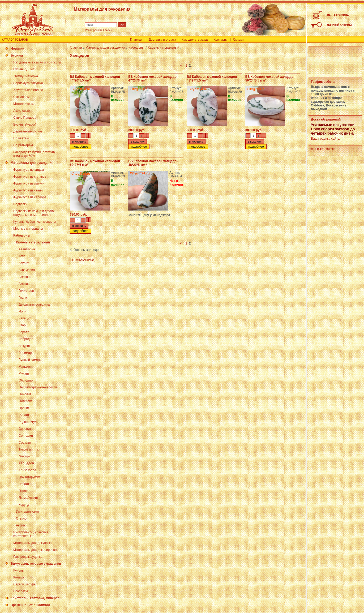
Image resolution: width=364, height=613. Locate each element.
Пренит (24, 408)
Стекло (21, 518)
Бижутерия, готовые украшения (36, 564)
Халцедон (26, 463)
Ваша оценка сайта (325, 139)
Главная (136, 40)
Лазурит (25, 346)
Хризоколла (27, 470)
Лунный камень (30, 360)
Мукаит (24, 374)
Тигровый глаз (29, 449)
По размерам (23, 145)
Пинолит (25, 394)
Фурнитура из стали (28, 190)
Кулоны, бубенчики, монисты (35, 222)
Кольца (19, 577)
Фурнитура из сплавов (30, 177)
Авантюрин (27, 249)
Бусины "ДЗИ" (23, 69)
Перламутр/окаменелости (38, 387)
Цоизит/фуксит (30, 477)
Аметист (25, 284)
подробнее (80, 147)
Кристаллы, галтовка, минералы (37, 598)
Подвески (20, 204)
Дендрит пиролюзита (34, 305)
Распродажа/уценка (28, 557)
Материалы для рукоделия (32, 163)
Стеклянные (22, 97)
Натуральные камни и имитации (37, 62)
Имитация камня (28, 512)
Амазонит (26, 277)
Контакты (221, 40)
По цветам (21, 138)
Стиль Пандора (25, 118)
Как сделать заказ (195, 40)
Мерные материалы (28, 229)
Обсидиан (26, 380)
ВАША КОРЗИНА (338, 15)
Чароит (24, 484)
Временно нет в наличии (30, 605)
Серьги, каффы (25, 584)
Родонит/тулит (29, 422)
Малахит (25, 367)
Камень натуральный (33, 242)
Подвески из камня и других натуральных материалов (34, 213)
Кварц (23, 325)
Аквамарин (27, 270)
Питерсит (25, 401)
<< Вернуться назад (82, 260)
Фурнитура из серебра (30, 197)
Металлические (25, 104)
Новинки (17, 49)
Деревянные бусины (28, 131)
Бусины (17, 55)
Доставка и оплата (162, 40)
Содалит (25, 443)
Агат (22, 256)
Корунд (24, 505)
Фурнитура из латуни (29, 183)
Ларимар (25, 353)
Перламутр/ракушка (28, 83)
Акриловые (22, 111)
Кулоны (19, 571)
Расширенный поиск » (99, 30)
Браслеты (21, 591)
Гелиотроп (26, 291)
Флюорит (25, 456)
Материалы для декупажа (32, 543)
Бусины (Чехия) (25, 125)
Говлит (24, 298)
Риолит (24, 415)
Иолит (23, 311)
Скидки (238, 40)
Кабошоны (22, 235)
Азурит (24, 263)
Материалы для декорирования (37, 550)
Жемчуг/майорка (26, 76)
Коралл (24, 332)
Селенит (25, 429)
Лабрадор (26, 339)
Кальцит (25, 318)
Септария (26, 436)
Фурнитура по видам (29, 170)
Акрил (20, 525)
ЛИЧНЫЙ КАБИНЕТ (340, 25)
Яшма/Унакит (28, 498)
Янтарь (24, 491)
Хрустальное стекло (28, 90)
